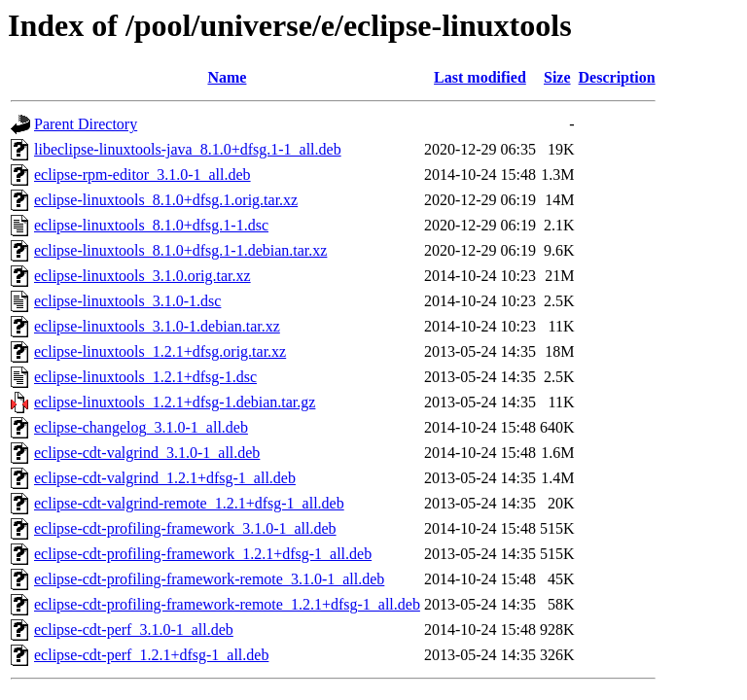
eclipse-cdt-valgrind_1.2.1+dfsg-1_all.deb (165, 478)
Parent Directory (86, 124)
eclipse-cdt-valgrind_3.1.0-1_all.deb (147, 453)
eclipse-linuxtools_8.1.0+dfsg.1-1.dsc (151, 225)
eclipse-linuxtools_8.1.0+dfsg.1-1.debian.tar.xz (180, 250)
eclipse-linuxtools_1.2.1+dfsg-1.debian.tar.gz (175, 402)
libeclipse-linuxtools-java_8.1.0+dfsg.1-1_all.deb (188, 149)
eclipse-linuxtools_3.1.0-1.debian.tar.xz (157, 326)
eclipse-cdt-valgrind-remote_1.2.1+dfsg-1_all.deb (189, 503)
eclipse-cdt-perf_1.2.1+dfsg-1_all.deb (151, 655)
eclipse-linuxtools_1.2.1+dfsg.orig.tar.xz (160, 351)
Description (617, 77)
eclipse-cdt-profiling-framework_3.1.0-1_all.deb (185, 528)
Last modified (480, 77)
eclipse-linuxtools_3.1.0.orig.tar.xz (142, 276)
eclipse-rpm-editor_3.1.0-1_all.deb (142, 175)
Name (227, 77)
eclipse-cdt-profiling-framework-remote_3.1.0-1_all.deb (209, 579)
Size (557, 77)
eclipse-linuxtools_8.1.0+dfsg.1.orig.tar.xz (166, 200)
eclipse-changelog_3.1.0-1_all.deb (141, 427)
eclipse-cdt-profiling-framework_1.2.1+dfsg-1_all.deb (203, 554)
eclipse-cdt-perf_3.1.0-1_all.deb (134, 630)
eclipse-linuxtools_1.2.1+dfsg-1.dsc (145, 377)
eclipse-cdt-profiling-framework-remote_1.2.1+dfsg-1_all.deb (227, 604)
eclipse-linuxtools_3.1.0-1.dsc (127, 301)
